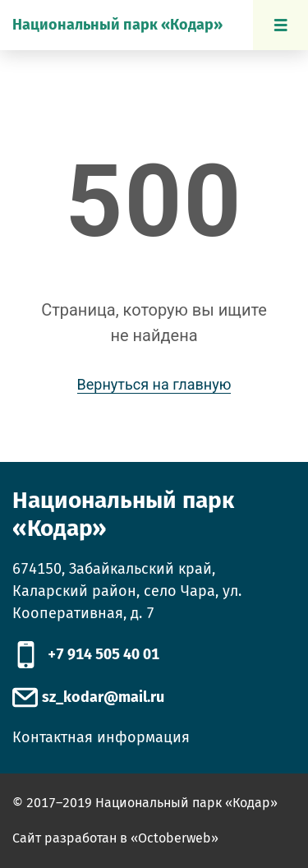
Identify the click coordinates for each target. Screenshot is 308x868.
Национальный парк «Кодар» (117, 25)
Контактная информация (101, 737)
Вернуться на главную (154, 384)
